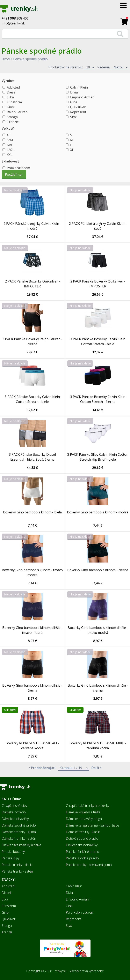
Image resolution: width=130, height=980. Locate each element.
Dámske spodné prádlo (19, 825)
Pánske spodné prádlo (30, 59)
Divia (74, 92)
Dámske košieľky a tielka (83, 812)
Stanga (12, 117)
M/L (10, 145)
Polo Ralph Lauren (79, 912)
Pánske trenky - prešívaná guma (89, 865)
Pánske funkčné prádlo (82, 852)
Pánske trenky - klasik (17, 865)
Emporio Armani (83, 97)
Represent (78, 112)
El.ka (10, 97)
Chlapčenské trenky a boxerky (87, 806)
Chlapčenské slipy (14, 806)
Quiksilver (78, 107)
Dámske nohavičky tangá (84, 819)
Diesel (12, 92)
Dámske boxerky (14, 812)
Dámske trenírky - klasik (83, 832)
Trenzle (13, 122)
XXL (10, 155)
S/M (10, 140)
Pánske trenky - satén (17, 871)
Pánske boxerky (13, 852)
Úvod (6, 59)
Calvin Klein (79, 87)
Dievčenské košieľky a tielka (21, 845)
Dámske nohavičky (15, 819)
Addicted (13, 87)
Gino (10, 107)
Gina (74, 102)
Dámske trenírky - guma (19, 832)
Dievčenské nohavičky (82, 845)
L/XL (10, 150)
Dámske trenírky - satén (19, 838)
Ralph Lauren (17, 112)
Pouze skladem (18, 168)
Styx (73, 117)
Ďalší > (96, 768)
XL (72, 150)
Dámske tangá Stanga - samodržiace (92, 825)
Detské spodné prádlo (82, 838)
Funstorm (14, 102)
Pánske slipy (10, 858)
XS (9, 135)
